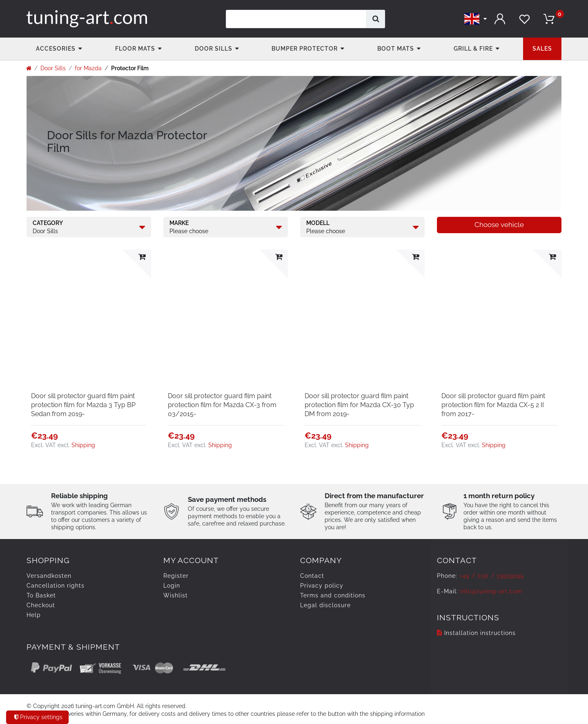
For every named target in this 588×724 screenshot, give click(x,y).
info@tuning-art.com (491, 591)
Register (176, 576)
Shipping (83, 445)
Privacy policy (322, 586)
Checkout (41, 605)
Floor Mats (135, 49)
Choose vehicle (499, 225)
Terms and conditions (333, 595)
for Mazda (88, 68)
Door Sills (214, 49)
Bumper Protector (305, 49)
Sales (542, 49)
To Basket (41, 595)
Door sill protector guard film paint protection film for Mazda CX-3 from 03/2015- (222, 405)
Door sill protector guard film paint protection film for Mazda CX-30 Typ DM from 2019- (359, 405)
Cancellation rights (56, 586)
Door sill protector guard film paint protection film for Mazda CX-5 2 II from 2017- (493, 405)
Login (172, 586)
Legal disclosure (325, 605)
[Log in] (500, 19)
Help (34, 615)
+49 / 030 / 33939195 (492, 576)
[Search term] (296, 19)
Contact (312, 576)
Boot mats (396, 49)
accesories (56, 49)
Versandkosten (49, 576)
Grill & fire (473, 49)
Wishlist (176, 595)
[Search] (376, 19)
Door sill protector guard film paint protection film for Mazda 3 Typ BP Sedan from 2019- (83, 405)
